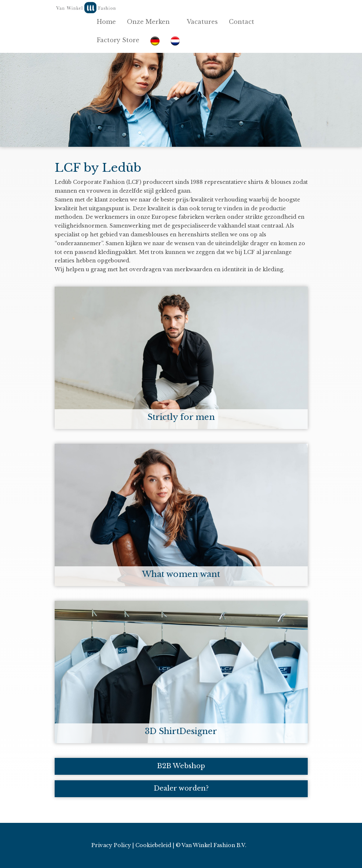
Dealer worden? (181, 788)
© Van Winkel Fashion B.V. (211, 845)
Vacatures (202, 22)
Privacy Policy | (113, 845)
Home (106, 22)
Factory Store (118, 40)
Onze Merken (151, 22)
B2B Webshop (181, 766)
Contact (244, 22)
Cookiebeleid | (155, 845)
